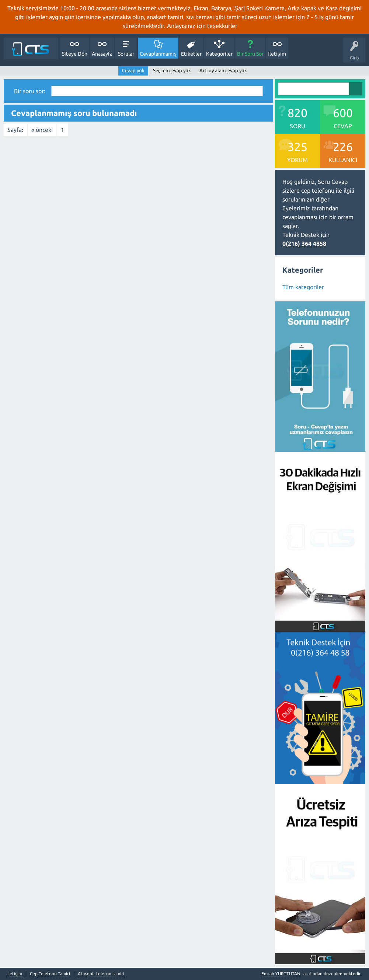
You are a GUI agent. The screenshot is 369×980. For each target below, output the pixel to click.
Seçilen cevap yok (172, 70)
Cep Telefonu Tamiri (50, 974)
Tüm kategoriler (303, 287)
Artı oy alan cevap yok (223, 70)
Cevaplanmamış (158, 54)
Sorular (126, 54)
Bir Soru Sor (250, 54)
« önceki (42, 130)
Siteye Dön (75, 54)
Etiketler (191, 54)
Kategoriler (219, 54)
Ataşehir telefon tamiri (101, 974)
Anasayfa (102, 54)
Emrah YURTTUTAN (281, 974)
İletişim (277, 54)
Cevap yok (133, 70)
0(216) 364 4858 (304, 244)
